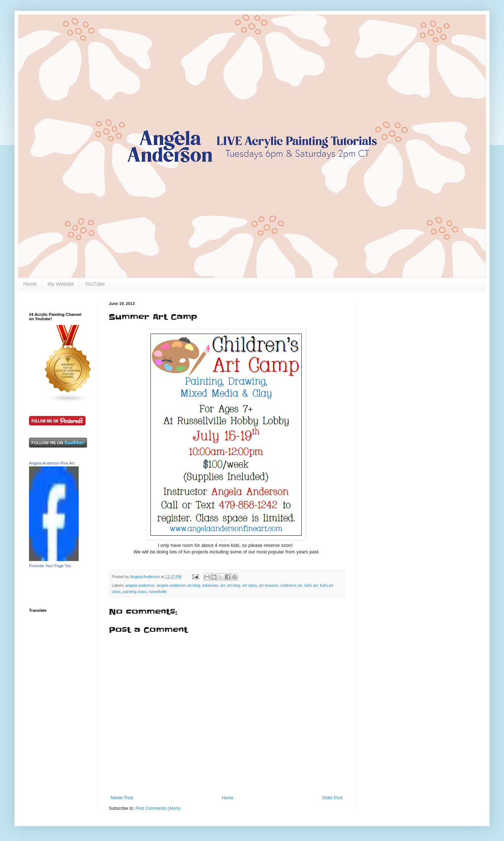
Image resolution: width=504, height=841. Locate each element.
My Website (61, 284)
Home (30, 284)
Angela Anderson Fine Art (52, 463)
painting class (135, 591)
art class (249, 585)
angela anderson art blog (178, 585)
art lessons (268, 585)
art (223, 585)
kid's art (311, 585)
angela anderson (140, 585)
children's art (291, 585)
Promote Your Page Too (50, 566)
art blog (234, 585)
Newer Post (122, 798)
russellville (158, 591)
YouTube (95, 284)
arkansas (210, 585)
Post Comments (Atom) (158, 808)
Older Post (332, 798)
